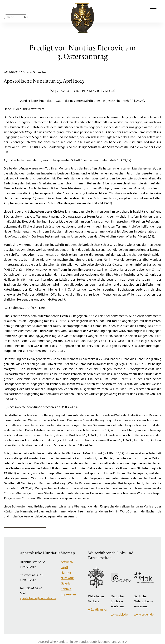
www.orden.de (144, 614)
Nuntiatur (67, 578)
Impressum (68, 594)
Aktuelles (67, 561)
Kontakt (66, 589)
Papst (64, 567)
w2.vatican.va (97, 609)
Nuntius (66, 572)
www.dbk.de (119, 614)
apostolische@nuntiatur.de (38, 598)
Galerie (66, 583)
